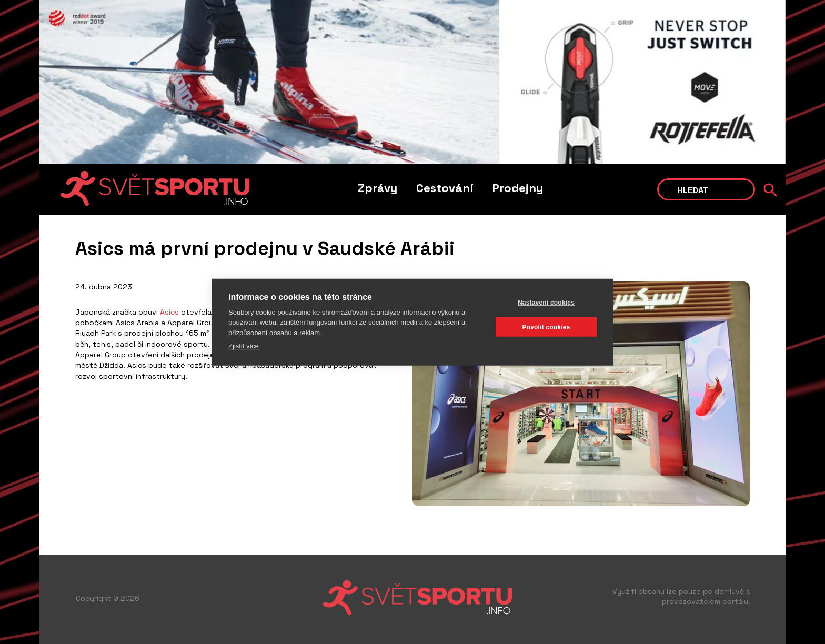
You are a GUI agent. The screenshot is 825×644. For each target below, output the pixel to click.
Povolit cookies (546, 327)
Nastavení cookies (546, 302)
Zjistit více (244, 346)
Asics (169, 312)
